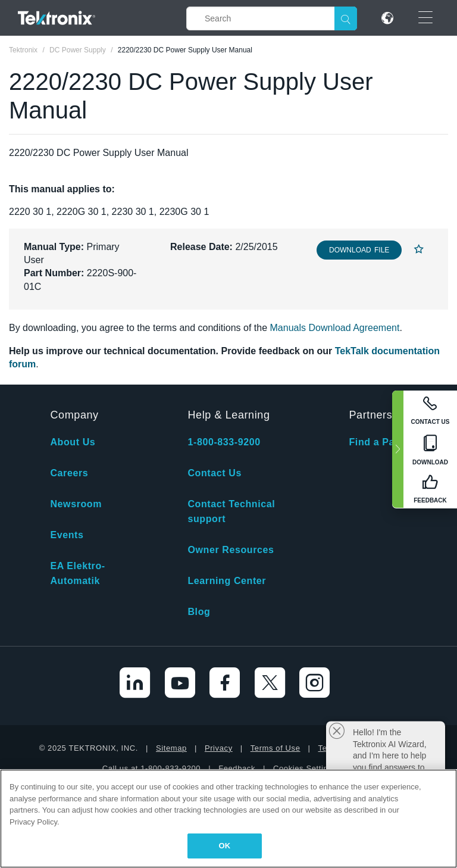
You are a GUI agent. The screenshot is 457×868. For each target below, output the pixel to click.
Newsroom (76, 504)
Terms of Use (276, 748)
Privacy (219, 748)
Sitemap (171, 748)
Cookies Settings (305, 768)
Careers (69, 473)
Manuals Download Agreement (335, 328)
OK (225, 846)
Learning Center (227, 581)
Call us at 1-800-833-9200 (151, 768)
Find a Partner (383, 442)
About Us (73, 442)
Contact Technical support (231, 511)
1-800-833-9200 (224, 442)
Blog (199, 612)
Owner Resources (231, 550)
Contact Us (214, 473)
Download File (359, 250)
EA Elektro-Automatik (77, 573)
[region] (228, 819)
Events (67, 535)
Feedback (237, 768)
